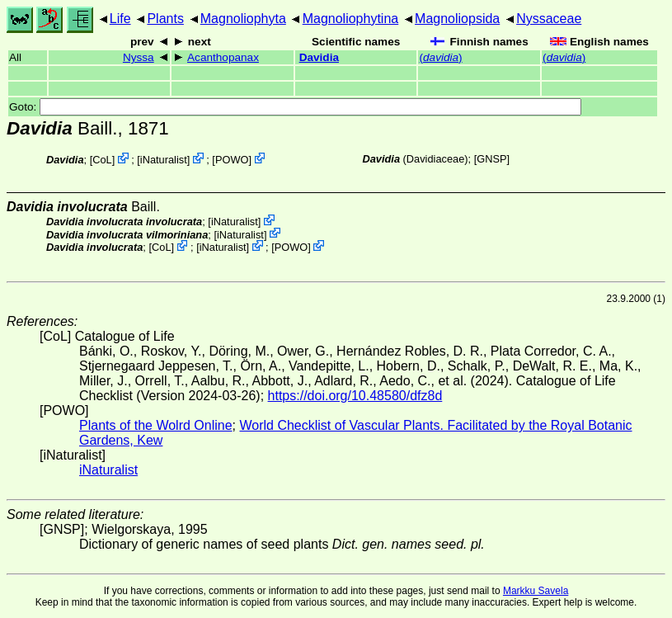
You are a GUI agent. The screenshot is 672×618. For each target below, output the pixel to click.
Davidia (319, 57)
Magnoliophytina (351, 19)
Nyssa (139, 57)
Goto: (295, 107)
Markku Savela (536, 591)
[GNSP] (492, 159)
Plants (165, 19)
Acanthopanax (223, 57)
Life (120, 19)
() (440, 57)
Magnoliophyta (243, 19)
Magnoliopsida (457, 19)
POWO (232, 160)
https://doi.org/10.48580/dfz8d (355, 396)
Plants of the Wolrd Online (156, 425)
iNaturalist (164, 160)
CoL (102, 160)
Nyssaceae (549, 19)
